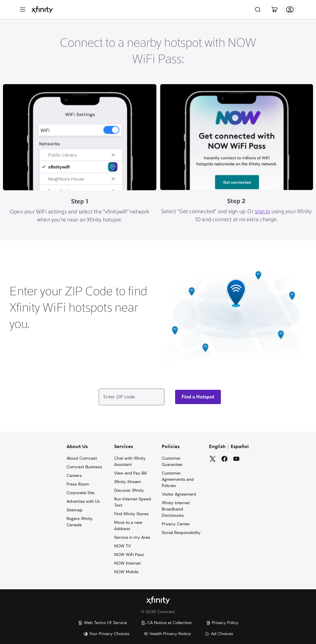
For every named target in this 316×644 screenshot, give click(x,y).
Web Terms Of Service (102, 623)
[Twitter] (213, 459)
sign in (262, 212)
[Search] (258, 10)
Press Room (78, 484)
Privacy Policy (222, 623)
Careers (74, 475)
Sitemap (75, 510)
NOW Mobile (126, 572)
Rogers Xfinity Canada (80, 522)
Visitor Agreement (179, 494)
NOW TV (122, 546)
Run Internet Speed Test (133, 502)
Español (240, 447)
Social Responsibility (181, 533)
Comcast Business (84, 467)
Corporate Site (81, 493)
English (217, 447)
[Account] (290, 10)
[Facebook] (224, 459)
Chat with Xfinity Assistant (130, 461)
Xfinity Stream (128, 482)
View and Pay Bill (130, 473)
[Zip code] (198, 397)
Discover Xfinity (129, 490)
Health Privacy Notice (167, 634)
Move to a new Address (128, 526)
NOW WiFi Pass (129, 555)
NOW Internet (127, 563)
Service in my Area (132, 537)
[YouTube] (236, 459)
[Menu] (23, 10)
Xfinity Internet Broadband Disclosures (176, 509)
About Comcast (82, 458)
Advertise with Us (83, 501)
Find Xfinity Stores (131, 514)
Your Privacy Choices (106, 634)
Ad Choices (219, 634)
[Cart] (274, 10)
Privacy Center (176, 524)
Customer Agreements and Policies (178, 479)
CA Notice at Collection (166, 623)
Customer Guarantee (172, 461)
